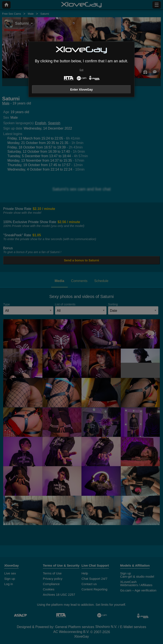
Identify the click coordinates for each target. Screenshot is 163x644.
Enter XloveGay (81, 90)
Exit (81, 70)
